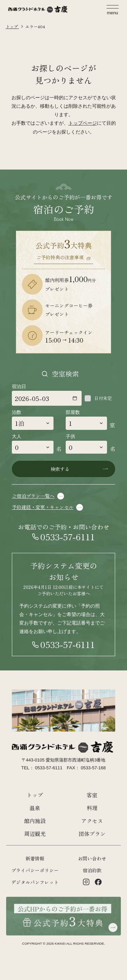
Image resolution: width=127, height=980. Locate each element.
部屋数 (73, 412)
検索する (60, 469)
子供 (70, 436)
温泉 (35, 808)
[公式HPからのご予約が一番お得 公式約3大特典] (64, 901)
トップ (35, 795)
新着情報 (35, 858)
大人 (17, 436)
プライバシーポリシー (35, 870)
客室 (92, 795)
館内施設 (35, 821)
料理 (92, 808)
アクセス (92, 821)
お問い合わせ (92, 858)
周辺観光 (35, 834)
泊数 (17, 412)
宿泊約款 (92, 870)
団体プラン (92, 834)
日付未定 (103, 398)
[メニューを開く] (112, 10)
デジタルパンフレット (35, 882)
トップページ (83, 123)
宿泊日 (19, 386)
